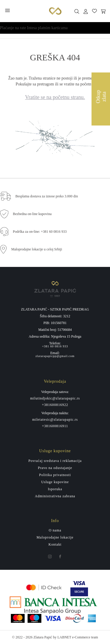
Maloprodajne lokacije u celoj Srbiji (37, 249)
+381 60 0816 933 (55, 346)
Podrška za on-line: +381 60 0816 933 (40, 232)
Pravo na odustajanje (55, 468)
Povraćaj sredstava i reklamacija (55, 461)
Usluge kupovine (55, 482)
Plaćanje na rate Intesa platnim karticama (34, 28)
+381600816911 (55, 426)
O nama (55, 530)
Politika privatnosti (55, 475)
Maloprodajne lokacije (55, 537)
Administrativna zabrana (55, 496)
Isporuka (55, 489)
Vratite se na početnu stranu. (55, 97)
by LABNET (62, 637)
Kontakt (55, 544)
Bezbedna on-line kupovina (32, 214)
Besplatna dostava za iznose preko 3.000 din (47, 196)
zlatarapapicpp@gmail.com (55, 356)
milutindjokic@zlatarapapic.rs (55, 398)
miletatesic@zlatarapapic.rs (55, 420)
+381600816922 (55, 405)
